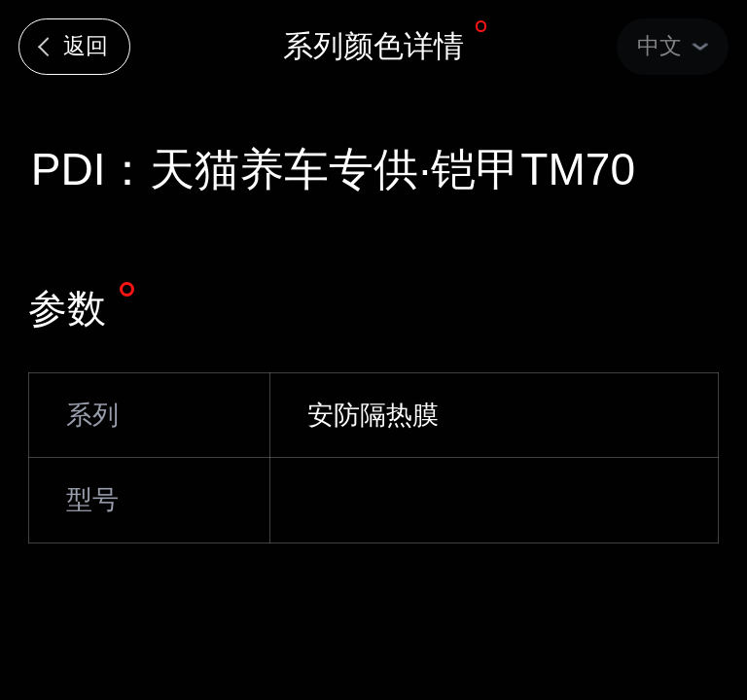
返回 (86, 46)
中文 (659, 46)
